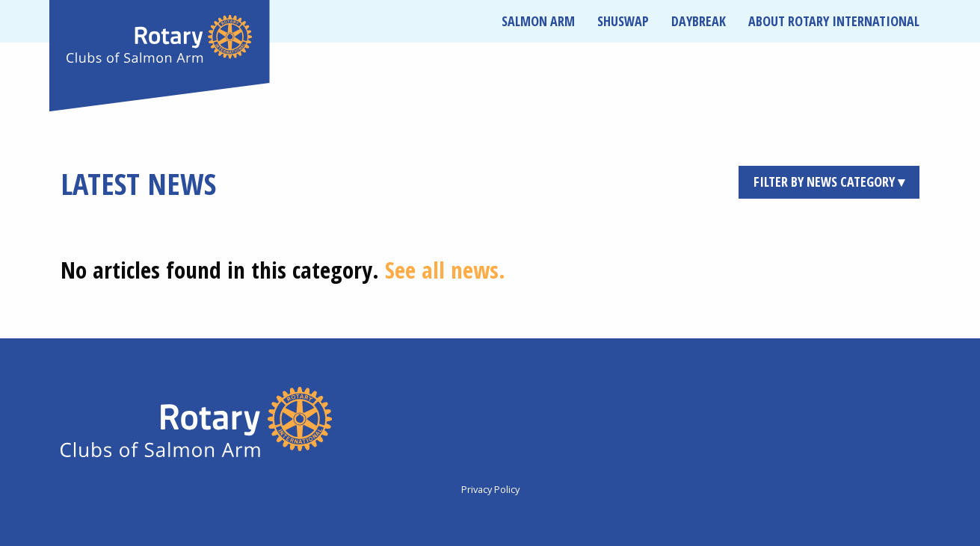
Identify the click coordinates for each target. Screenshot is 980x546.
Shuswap (623, 21)
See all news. (445, 270)
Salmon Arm (538, 21)
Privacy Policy (490, 489)
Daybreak (699, 21)
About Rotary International (834, 21)
